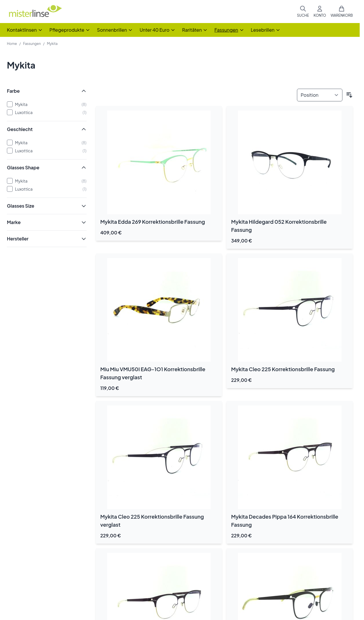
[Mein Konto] (320, 12)
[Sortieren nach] (320, 95)
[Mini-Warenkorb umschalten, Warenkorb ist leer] (342, 12)
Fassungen (32, 44)
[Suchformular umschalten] (303, 12)
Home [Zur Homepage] (12, 44)
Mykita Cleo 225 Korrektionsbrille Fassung (283, 369)
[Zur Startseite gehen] (35, 12)
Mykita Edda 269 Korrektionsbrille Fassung (153, 222)
